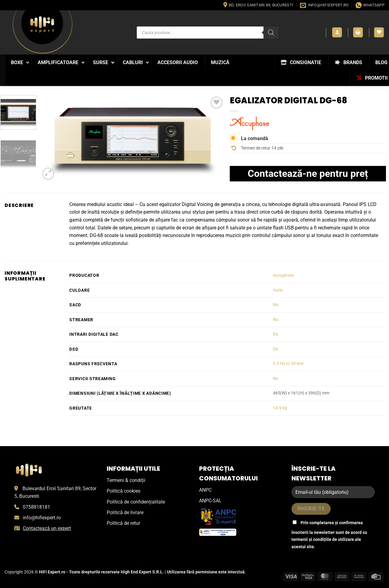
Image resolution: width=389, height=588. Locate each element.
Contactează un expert (47, 528)
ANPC (205, 490)
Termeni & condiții (126, 480)
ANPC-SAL (210, 501)
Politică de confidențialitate (136, 502)
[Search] (271, 33)
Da (275, 334)
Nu (276, 305)
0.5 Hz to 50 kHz (288, 364)
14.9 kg (280, 408)
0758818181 (36, 507)
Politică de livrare (125, 512)
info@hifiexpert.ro (42, 518)
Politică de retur (123, 523)
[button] (337, 32)
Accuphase (283, 275)
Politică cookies (124, 491)
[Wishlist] (379, 32)
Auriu (278, 290)
